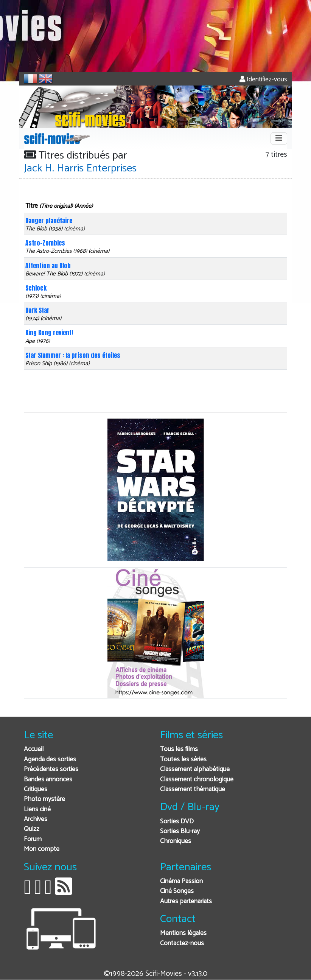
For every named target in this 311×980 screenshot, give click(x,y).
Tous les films (179, 749)
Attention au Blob (48, 266)
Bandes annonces (48, 780)
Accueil (34, 749)
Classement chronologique (197, 780)
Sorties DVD (177, 822)
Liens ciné (37, 810)
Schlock (36, 288)
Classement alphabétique (195, 769)
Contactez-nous (182, 943)
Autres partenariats (186, 901)
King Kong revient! (49, 333)
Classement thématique (193, 789)
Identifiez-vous (263, 80)
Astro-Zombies (45, 243)
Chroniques (176, 841)
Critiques (36, 789)
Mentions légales (183, 933)
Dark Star (37, 310)
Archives (36, 819)
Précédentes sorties (51, 769)
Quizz (32, 829)
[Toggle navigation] (279, 138)
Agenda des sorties (50, 760)
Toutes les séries (183, 760)
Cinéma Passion (181, 881)
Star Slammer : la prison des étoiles (73, 355)
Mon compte (42, 849)
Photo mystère (44, 799)
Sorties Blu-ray (180, 831)
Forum (33, 839)
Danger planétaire (49, 221)
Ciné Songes (177, 891)
